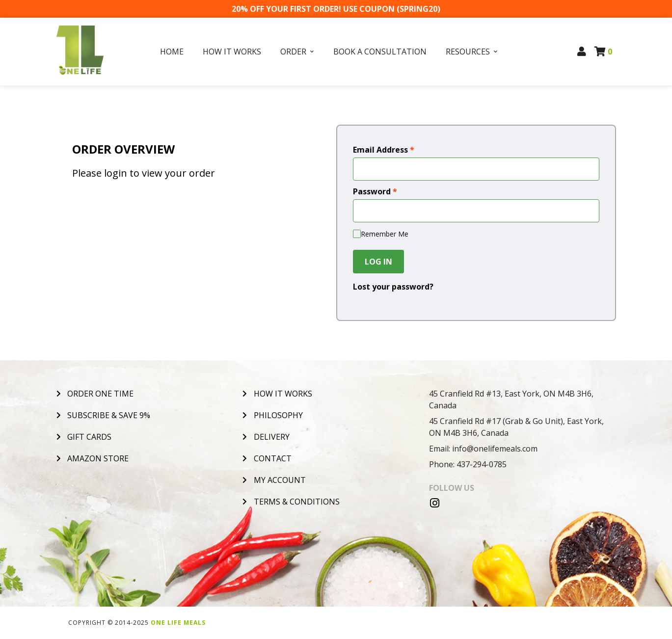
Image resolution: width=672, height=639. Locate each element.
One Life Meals (178, 623)
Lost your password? (393, 287)
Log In (378, 262)
